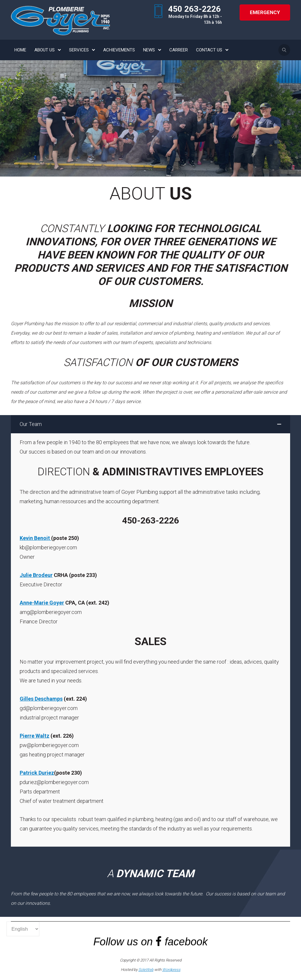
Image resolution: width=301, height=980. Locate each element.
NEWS (149, 50)
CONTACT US (209, 50)
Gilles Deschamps (41, 699)
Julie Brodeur (36, 575)
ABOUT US (45, 50)
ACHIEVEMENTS (119, 50)
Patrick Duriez (37, 773)
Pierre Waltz (35, 736)
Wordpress (171, 970)
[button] (150, 424)
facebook (186, 942)
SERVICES (79, 50)
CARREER (179, 50)
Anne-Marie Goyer (42, 603)
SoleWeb (146, 970)
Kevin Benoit (35, 538)
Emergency (265, 12)
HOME (20, 50)
